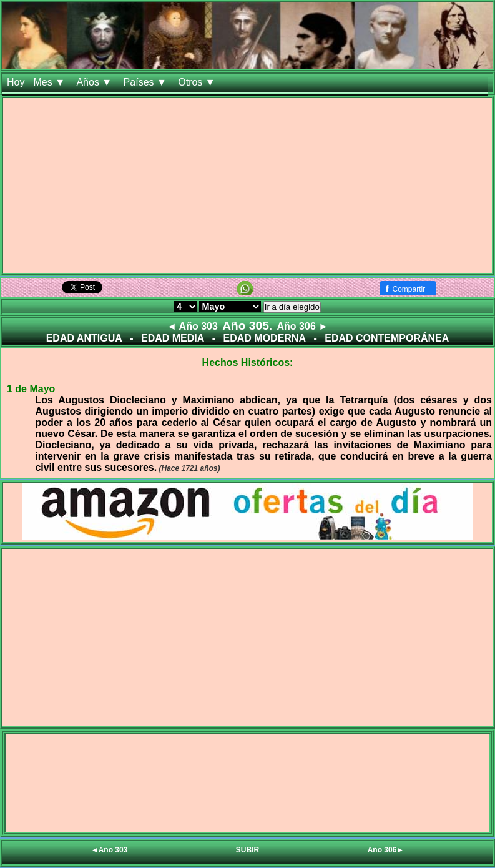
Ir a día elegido (292, 307)
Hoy (16, 82)
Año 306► (386, 850)
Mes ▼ (50, 82)
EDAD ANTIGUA (84, 338)
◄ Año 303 (192, 326)
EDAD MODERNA (265, 338)
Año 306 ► (303, 326)
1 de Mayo (31, 389)
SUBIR (247, 850)
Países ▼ (147, 82)
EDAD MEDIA (173, 338)
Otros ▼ (198, 82)
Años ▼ (95, 82)
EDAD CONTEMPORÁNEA (387, 338)
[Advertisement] (247, 185)
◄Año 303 (110, 850)
